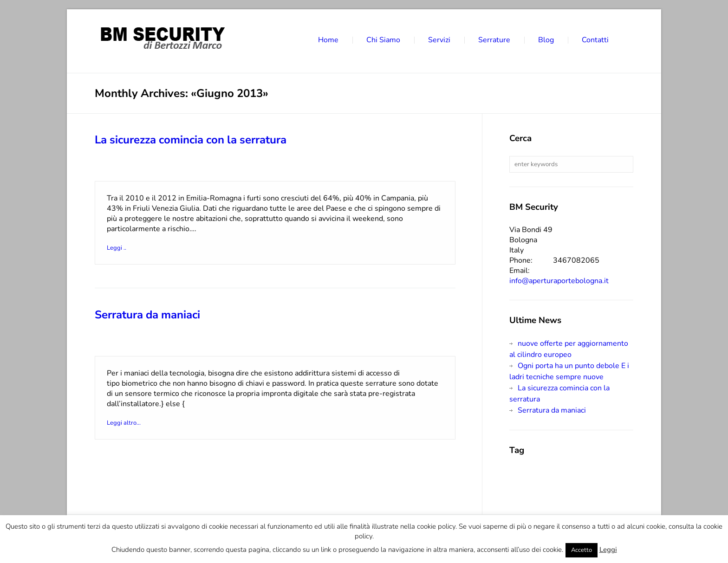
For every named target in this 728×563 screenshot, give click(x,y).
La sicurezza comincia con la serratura (191, 140)
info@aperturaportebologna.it (559, 281)
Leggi (608, 550)
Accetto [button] (582, 550)
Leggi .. (120, 248)
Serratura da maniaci (147, 315)
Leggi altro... (127, 423)
